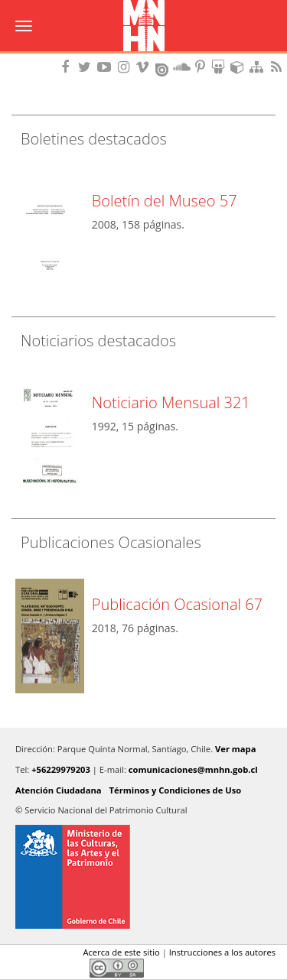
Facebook (21, 968)
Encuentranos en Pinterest (201, 67)
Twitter (47, 968)
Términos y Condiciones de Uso (176, 790)
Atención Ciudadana (59, 790)
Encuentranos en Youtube (106, 67)
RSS (278, 67)
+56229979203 (61, 769)
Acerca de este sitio (121, 952)
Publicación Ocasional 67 (177, 604)
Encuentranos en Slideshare (220, 67)
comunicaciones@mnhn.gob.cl (193, 769)
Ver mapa (235, 749)
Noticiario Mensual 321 (171, 402)
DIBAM (143, 57)
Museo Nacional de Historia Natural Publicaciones (143, 27)
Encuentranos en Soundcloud (182, 67)
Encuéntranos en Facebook (68, 67)
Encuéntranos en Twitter (87, 67)
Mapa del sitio (259, 67)
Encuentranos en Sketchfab (240, 67)
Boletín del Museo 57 (165, 201)
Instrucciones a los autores (222, 952)
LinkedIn (73, 968)
